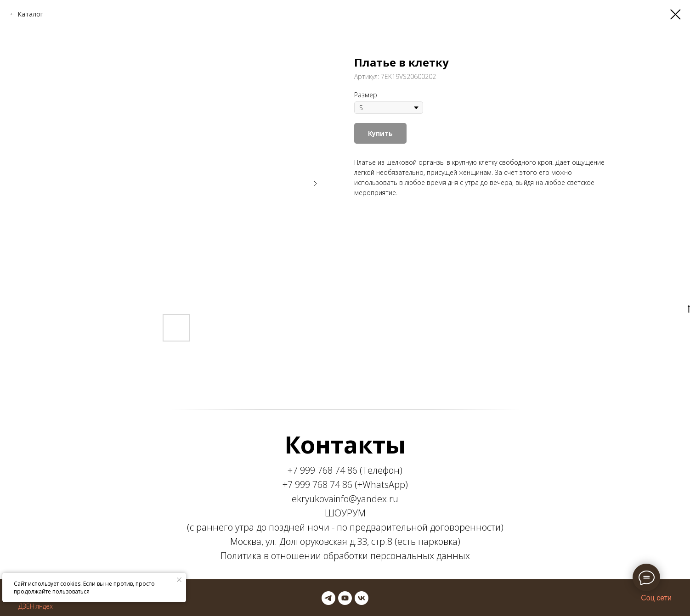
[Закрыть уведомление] (179, 580)
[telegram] (328, 598)
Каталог (30, 14)
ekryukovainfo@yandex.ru (345, 499)
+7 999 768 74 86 (322, 470)
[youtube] (345, 598)
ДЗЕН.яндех (36, 606)
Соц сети (656, 598)
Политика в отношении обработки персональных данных (345, 556)
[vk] (362, 598)
